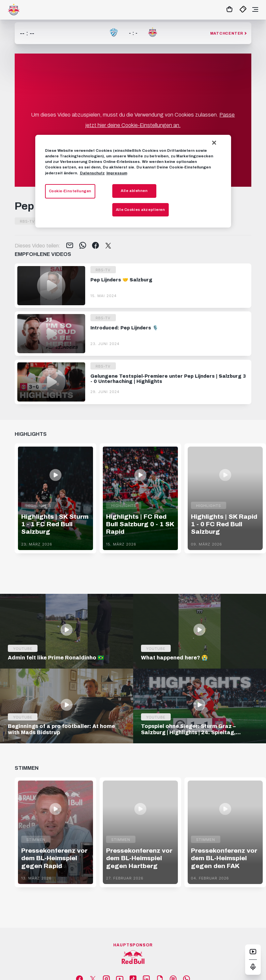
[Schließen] (214, 143)
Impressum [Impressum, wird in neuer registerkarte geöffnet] (117, 173)
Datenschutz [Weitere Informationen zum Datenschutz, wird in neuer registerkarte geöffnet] (92, 173)
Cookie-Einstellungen (70, 191)
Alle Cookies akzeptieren (141, 210)
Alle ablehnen (134, 191)
